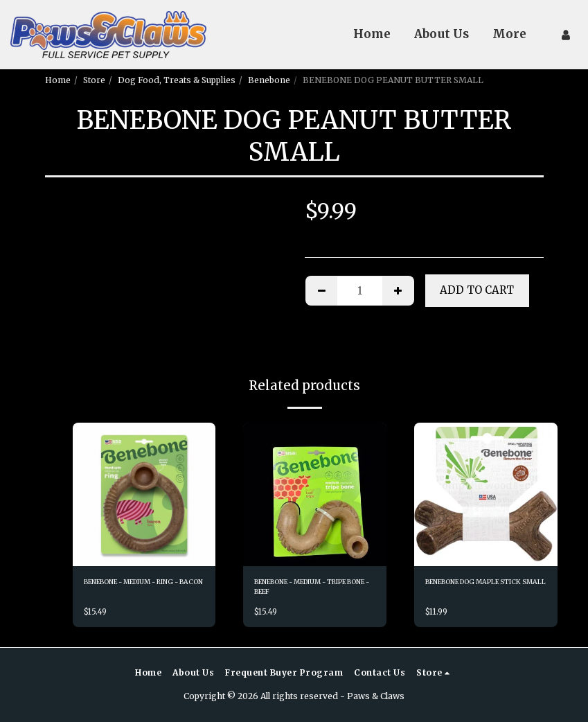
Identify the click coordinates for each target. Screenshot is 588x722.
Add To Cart (477, 290)
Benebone (269, 80)
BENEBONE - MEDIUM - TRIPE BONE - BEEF (306, 589)
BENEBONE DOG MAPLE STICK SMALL (478, 589)
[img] (144, 494)
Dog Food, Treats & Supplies (177, 80)
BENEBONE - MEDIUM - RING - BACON (136, 589)
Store (94, 80)
